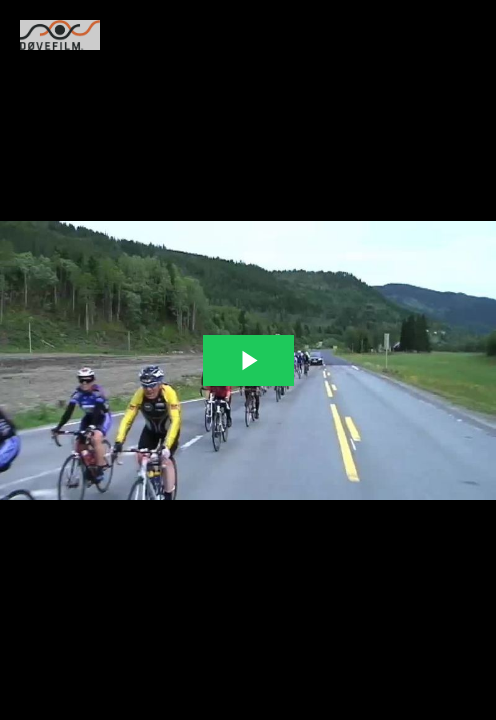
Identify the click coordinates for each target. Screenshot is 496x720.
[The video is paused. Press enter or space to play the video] (248, 360)
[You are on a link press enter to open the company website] (60, 35)
